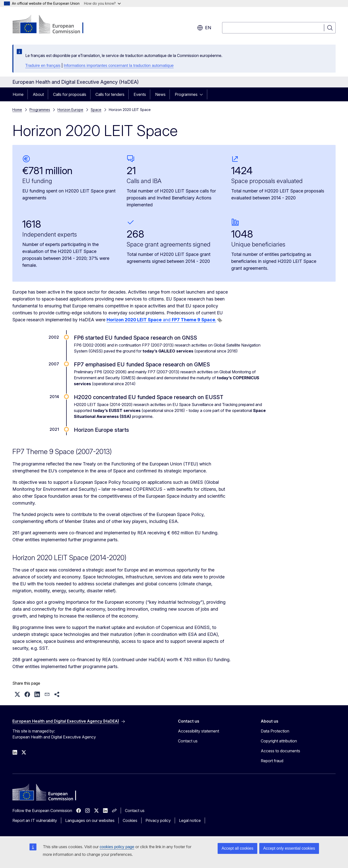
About (38, 94)
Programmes (186, 94)
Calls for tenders (110, 94)
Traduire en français (43, 66)
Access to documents (280, 751)
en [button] (204, 28)
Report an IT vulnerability (35, 820)
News (160, 94)
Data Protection (275, 731)
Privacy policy (158, 820)
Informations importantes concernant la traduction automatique (119, 66)
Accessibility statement (199, 731)
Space (96, 110)
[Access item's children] (203, 94)
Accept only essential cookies (289, 848)
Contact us (188, 741)
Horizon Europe (70, 110)
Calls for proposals (70, 94)
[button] (17, 694)
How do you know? (102, 3)
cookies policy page (117, 847)
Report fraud (272, 761)
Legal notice (190, 820)
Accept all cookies (237, 848)
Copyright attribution (279, 741)
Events (140, 94)
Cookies (130, 820)
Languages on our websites (90, 820)
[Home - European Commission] (52, 25)
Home (18, 94)
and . (161, 320)
